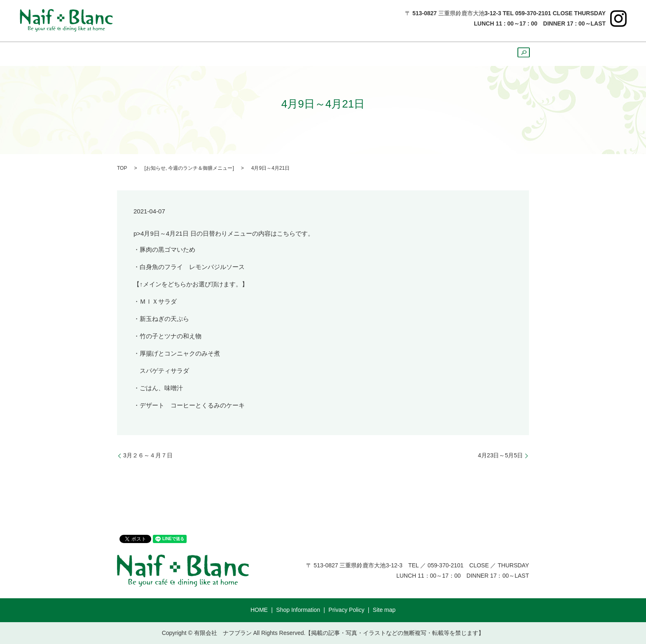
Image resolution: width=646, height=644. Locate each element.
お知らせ (156, 168)
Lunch (246, 54)
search (520, 56)
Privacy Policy (346, 610)
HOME (137, 54)
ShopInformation (192, 54)
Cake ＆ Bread (397, 54)
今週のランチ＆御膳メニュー (200, 168)
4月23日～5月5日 (500, 455)
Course (481, 54)
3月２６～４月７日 (148, 455)
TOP (122, 168)
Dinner (283, 54)
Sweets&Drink (333, 54)
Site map (384, 610)
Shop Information (298, 610)
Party (446, 54)
